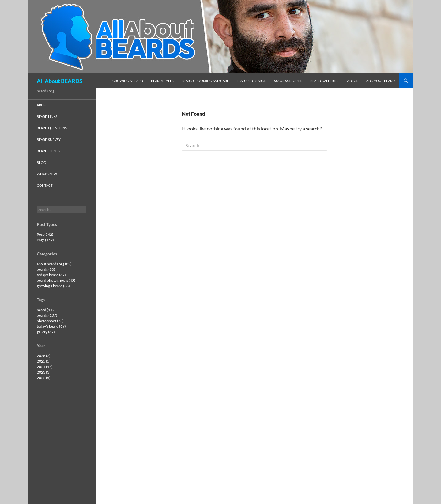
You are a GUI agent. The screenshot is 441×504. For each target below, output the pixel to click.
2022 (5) (44, 378)
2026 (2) (44, 356)
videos (352, 81)
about (42, 105)
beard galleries (324, 81)
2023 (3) (44, 372)
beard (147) (46, 310)
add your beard (381, 81)
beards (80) (46, 269)
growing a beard (128, 81)
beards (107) (47, 315)
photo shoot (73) (50, 321)
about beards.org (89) (54, 264)
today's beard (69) (51, 326)
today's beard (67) (51, 275)
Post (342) (45, 234)
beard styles (162, 81)
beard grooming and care (205, 81)
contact (45, 185)
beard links (47, 117)
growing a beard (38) (53, 286)
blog (41, 162)
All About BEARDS (60, 81)
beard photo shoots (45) (56, 280)
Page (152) (45, 240)
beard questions (52, 128)
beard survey (49, 139)
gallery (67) (46, 332)
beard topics (48, 151)
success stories (288, 81)
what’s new (47, 174)
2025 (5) (44, 361)
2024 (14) (45, 367)
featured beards (251, 81)
